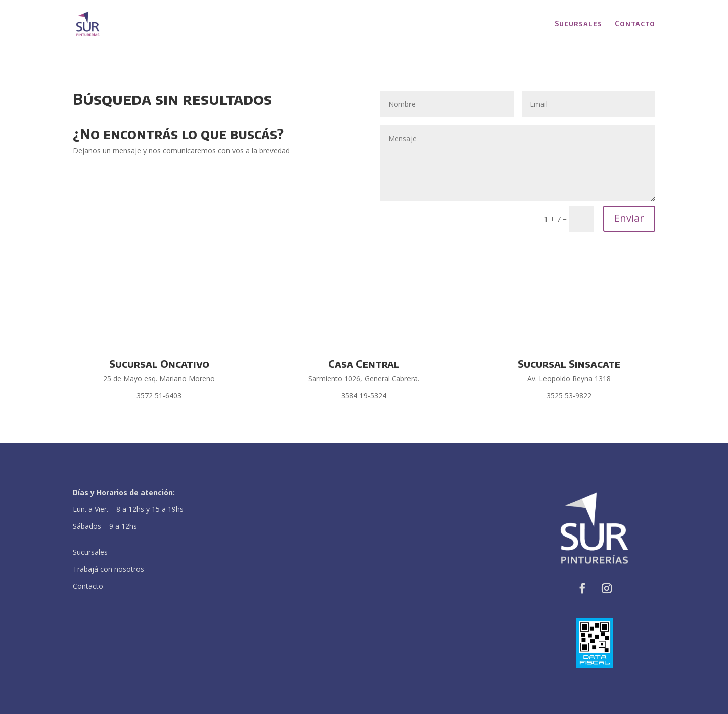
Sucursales (578, 24)
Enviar (629, 218)
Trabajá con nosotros (108, 569)
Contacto (635, 24)
